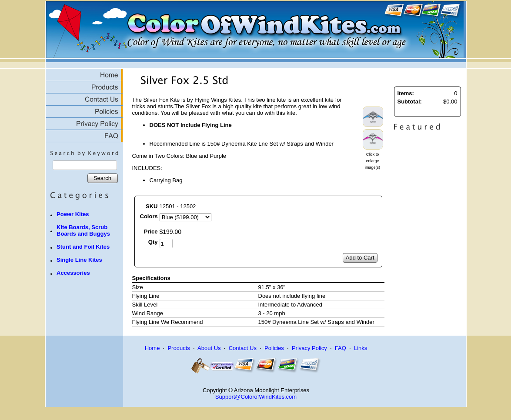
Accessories (73, 273)
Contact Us (243, 348)
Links (361, 348)
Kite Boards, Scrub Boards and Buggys (83, 230)
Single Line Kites (79, 260)
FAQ (341, 348)
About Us (209, 348)
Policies (274, 348)
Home (152, 348)
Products (179, 348)
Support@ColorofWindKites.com (256, 397)
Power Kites (73, 214)
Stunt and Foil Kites (83, 247)
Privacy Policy (309, 348)
